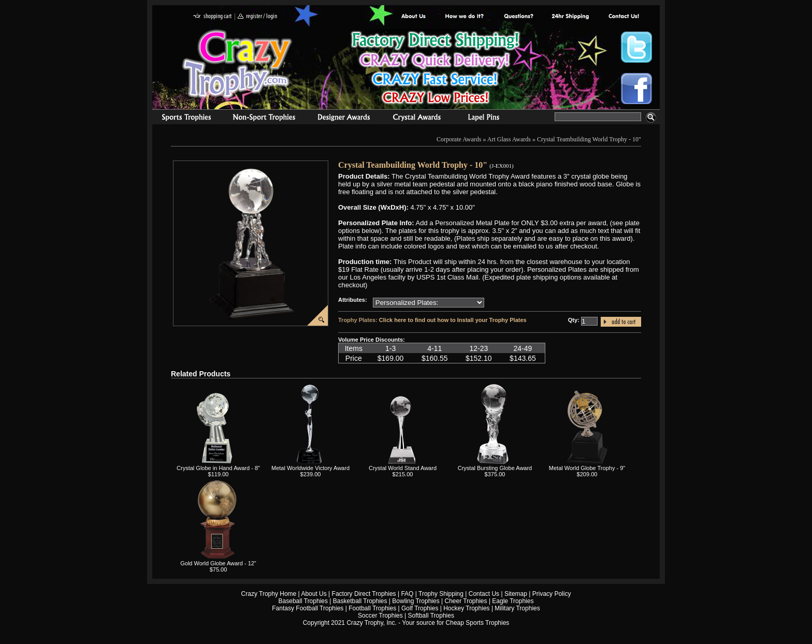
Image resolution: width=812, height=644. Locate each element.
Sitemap (516, 594)
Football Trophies (372, 608)
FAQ (407, 594)
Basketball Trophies (360, 601)
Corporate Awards (459, 139)
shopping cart (213, 17)
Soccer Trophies (380, 616)
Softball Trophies (431, 616)
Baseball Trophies (303, 601)
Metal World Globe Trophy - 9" (587, 468)
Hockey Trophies (466, 608)
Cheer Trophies (466, 601)
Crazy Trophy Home (269, 594)
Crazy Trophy (238, 64)
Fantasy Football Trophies (308, 608)
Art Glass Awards (509, 139)
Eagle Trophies (513, 601)
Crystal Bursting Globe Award (495, 468)
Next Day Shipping (570, 17)
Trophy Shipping (441, 594)
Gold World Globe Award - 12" (218, 563)
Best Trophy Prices (435, 69)
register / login (257, 17)
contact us (623, 17)
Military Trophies (517, 608)
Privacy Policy (552, 594)
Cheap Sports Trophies (478, 623)
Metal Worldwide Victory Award (310, 468)
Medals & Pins (486, 119)
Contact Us (484, 594)
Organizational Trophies (264, 119)
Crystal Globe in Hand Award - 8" (218, 468)
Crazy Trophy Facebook (636, 89)
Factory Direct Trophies (465, 17)
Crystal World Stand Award (403, 468)
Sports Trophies (182, 119)
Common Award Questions (518, 17)
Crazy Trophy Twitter (636, 47)
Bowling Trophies (416, 601)
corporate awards (344, 119)
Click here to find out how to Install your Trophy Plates (453, 320)
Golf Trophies (420, 608)
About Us (414, 17)
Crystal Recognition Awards (417, 119)
